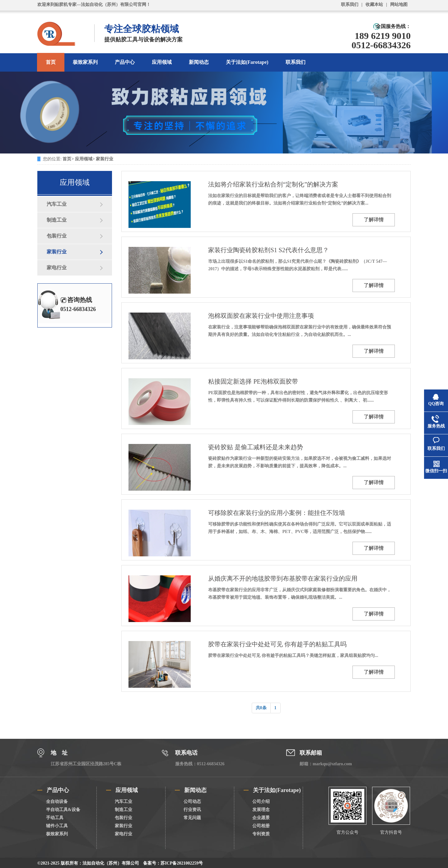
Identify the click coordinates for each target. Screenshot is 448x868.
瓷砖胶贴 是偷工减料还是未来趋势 (256, 447)
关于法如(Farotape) (247, 62)
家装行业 (105, 159)
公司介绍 (261, 802)
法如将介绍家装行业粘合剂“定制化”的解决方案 (273, 184)
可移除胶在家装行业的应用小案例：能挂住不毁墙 (277, 513)
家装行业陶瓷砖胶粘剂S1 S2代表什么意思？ (268, 250)
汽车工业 (57, 204)
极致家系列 (85, 62)
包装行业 (57, 236)
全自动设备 (57, 802)
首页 (51, 62)
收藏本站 (374, 5)
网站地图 (399, 5)
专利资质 (261, 834)
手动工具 (55, 818)
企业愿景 (261, 818)
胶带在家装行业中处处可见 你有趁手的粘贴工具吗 (277, 644)
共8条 (261, 708)
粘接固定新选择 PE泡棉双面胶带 (253, 381)
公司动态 (192, 802)
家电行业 (57, 268)
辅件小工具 (57, 826)
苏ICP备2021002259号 (182, 863)
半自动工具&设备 (63, 810)
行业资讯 (192, 810)
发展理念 (261, 810)
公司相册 (261, 826)
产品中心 (125, 62)
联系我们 (350, 5)
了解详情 (374, 220)
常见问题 (192, 818)
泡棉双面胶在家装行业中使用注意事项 (261, 316)
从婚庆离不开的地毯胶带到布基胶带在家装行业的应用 (283, 578)
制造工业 (57, 220)
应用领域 (162, 62)
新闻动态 (199, 62)
